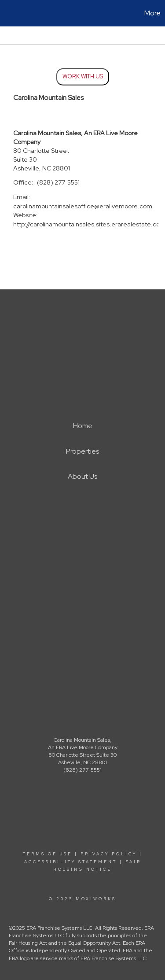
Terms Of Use (48, 854)
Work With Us (83, 76)
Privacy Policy (109, 854)
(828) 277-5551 (58, 182)
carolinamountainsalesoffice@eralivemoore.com (83, 206)
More (152, 13)
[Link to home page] (8, 13)
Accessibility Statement (71, 862)
